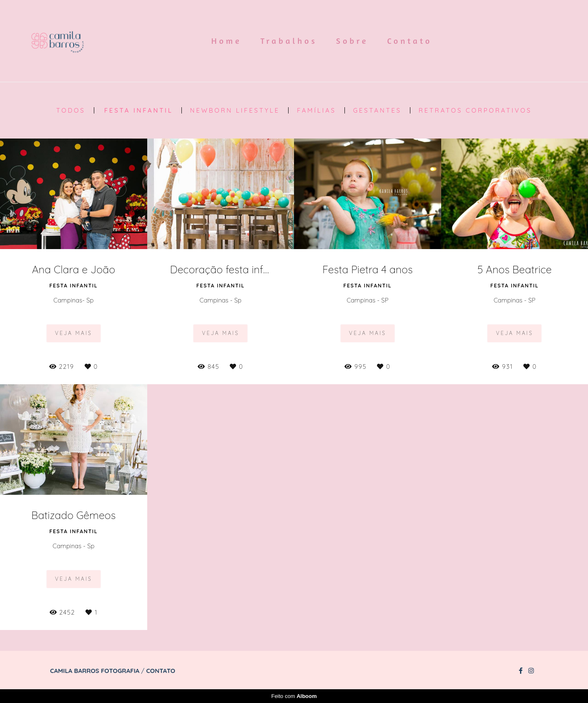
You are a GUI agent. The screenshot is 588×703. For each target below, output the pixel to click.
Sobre (352, 41)
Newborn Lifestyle (235, 110)
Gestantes (377, 110)
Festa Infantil (139, 110)
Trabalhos (289, 41)
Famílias (317, 110)
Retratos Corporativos (475, 110)
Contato (410, 41)
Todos (71, 110)
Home (227, 41)
